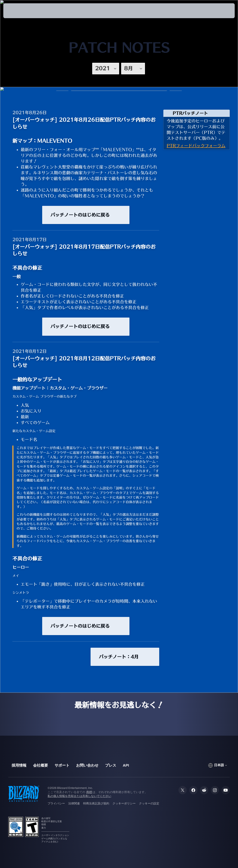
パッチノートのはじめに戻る (86, 215)
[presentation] (16, 11)
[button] (220, 11)
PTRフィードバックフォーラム (196, 146)
